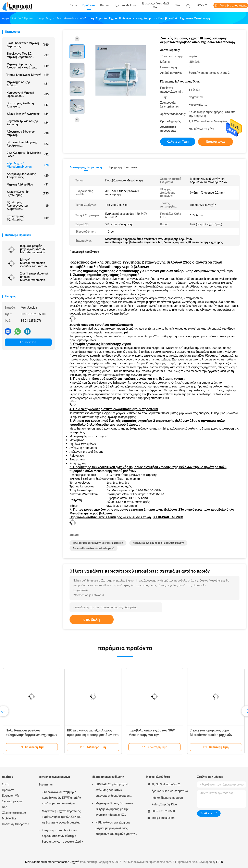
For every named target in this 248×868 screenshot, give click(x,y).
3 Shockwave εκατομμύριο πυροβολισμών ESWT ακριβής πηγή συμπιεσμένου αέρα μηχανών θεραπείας (61, 798)
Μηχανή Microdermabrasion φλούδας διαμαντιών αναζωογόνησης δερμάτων (34, 263)
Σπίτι (5, 784)
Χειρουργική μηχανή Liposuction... (28, 94)
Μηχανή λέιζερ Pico (28, 184)
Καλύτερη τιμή (178, 142)
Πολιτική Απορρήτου (16, 824)
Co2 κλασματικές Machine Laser (28, 154)
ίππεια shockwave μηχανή (28, 75)
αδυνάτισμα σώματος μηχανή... (28, 133)
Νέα (5, 807)
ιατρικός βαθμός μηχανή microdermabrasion (98, 543)
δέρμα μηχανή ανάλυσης (28, 114)
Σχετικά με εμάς (13, 801)
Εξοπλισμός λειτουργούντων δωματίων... (28, 206)
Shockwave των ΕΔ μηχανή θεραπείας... (28, 55)
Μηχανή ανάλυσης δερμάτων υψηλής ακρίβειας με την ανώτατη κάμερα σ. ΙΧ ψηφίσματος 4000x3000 (114, 810)
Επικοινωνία (28, 342)
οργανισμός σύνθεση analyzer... (28, 105)
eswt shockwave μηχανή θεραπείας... (28, 45)
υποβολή (92, 620)
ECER (220, 862)
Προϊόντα (8, 790)
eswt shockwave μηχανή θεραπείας (54, 781)
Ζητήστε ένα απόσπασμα (231, 5)
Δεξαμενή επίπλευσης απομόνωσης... (28, 176)
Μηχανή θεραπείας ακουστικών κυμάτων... (28, 66)
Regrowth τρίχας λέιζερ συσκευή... (28, 123)
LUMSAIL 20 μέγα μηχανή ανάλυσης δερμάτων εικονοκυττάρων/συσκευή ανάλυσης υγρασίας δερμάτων (115, 791)
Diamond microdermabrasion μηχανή (94, 548)
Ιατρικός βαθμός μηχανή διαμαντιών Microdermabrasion (33, 249)
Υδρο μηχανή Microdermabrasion (28, 165)
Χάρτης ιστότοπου (14, 813)
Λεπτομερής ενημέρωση (86, 167)
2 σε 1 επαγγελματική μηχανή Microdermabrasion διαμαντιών (34, 277)
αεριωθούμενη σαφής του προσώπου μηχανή (158, 543)
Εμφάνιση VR (10, 796)
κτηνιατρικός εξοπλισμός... (28, 218)
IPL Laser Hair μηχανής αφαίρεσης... (28, 144)
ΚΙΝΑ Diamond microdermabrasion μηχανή (52, 862)
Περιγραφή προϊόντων (122, 167)
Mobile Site (9, 818)
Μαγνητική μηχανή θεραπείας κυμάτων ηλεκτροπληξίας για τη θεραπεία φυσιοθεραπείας (61, 817)
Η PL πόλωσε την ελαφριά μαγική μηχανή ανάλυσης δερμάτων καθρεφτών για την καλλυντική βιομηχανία (115, 829)
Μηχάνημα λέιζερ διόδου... (28, 84)
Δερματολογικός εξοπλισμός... (28, 193)
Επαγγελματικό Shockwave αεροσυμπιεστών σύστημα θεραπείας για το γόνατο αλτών (62, 836)
